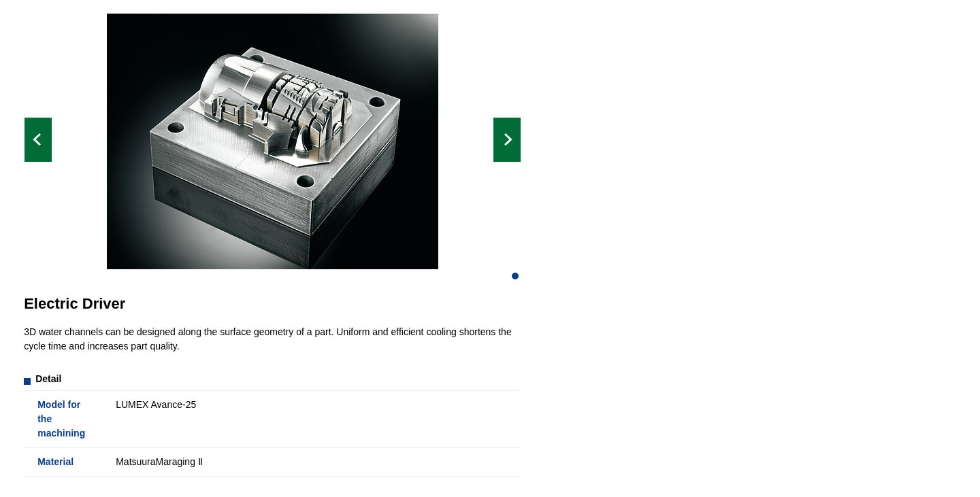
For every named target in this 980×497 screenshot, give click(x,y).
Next (507, 140)
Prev (38, 140)
